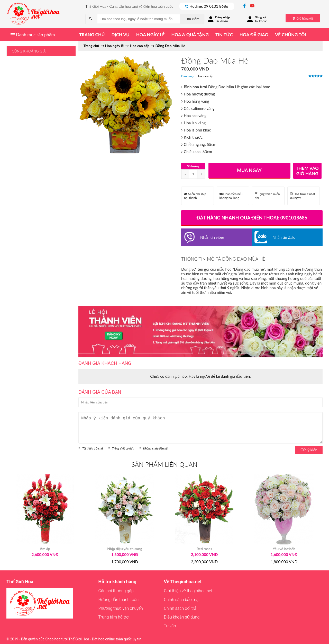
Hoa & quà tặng (190, 35)
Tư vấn (170, 626)
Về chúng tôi (290, 35)
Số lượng (193, 166)
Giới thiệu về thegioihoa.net (188, 591)
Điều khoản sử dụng (182, 617)
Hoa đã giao (254, 35)
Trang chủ (92, 35)
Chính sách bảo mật (182, 600)
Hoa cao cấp (205, 76)
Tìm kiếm (192, 19)
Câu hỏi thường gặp (116, 591)
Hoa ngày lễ (150, 35)
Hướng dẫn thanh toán (119, 600)
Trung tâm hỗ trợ (114, 617)
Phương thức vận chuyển (121, 608)
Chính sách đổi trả (180, 608)
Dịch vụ (120, 35)
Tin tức (224, 35)
